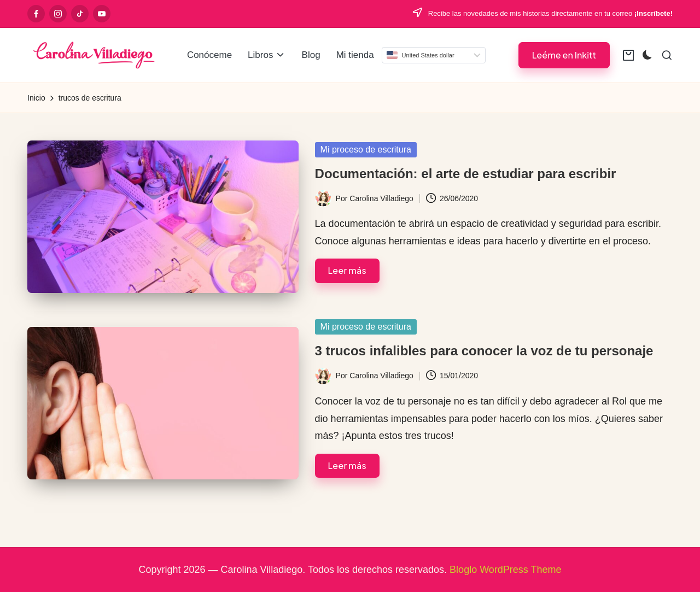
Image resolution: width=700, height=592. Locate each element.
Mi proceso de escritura (366, 150)
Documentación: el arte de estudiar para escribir (466, 174)
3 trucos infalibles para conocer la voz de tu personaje (484, 351)
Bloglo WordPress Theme (505, 570)
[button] (564, 55)
